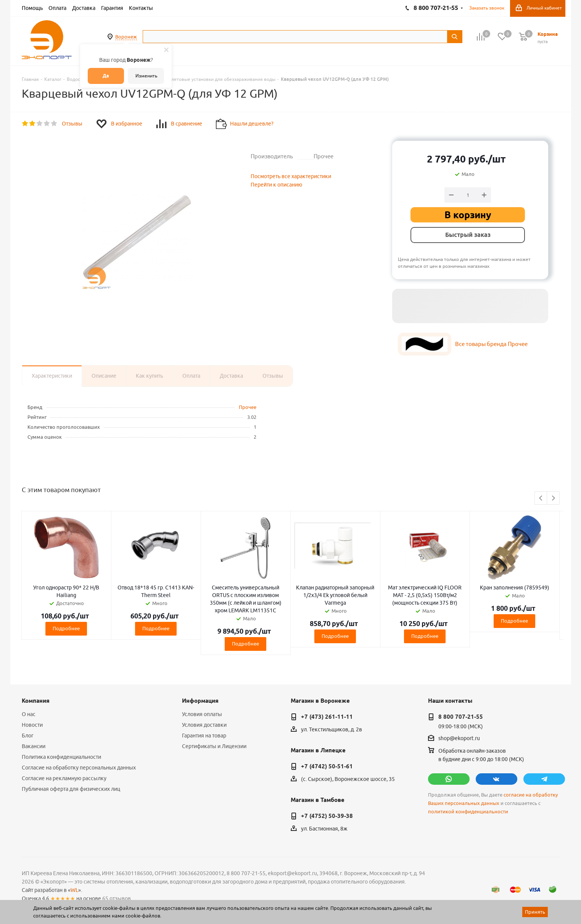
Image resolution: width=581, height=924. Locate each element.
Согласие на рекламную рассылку (64, 778)
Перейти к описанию (276, 185)
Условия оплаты (202, 714)
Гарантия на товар (204, 736)
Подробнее (66, 628)
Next (553, 498)
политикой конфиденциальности (468, 812)
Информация (200, 701)
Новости (32, 725)
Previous (541, 498)
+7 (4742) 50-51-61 (327, 766)
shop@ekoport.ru (459, 739)
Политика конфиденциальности (61, 757)
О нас (29, 714)
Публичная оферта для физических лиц (71, 789)
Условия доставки (204, 725)
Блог (28, 736)
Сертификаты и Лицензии (214, 746)
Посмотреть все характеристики (291, 176)
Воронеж (126, 37)
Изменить (146, 76)
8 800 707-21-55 (461, 717)
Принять (535, 912)
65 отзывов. (117, 898)
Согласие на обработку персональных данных (79, 768)
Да (106, 76)
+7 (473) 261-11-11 (327, 717)
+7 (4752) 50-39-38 (327, 816)
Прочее (248, 407)
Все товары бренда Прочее (491, 344)
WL (74, 890)
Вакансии (34, 746)
